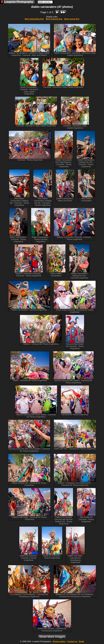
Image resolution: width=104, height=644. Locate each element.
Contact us (72, 641)
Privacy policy (59, 641)
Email (82, 641)
